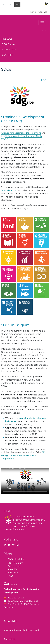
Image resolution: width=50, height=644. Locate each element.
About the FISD (16, 559)
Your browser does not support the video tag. (25, 481)
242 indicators (8, 190)
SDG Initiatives (10, 49)
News (33, 12)
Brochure (13, 573)
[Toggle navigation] (42, 23)
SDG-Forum (8, 44)
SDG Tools (7, 55)
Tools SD (12, 569)
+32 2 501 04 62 (16, 598)
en (17, 5)
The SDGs (7, 39)
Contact (43, 12)
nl (5, 5)
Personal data (11, 621)
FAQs (11, 576)
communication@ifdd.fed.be (23, 601)
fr (11, 5)
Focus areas (14, 566)
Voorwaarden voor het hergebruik (22, 630)
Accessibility (10, 639)
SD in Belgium (16, 563)
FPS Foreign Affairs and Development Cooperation (23, 455)
